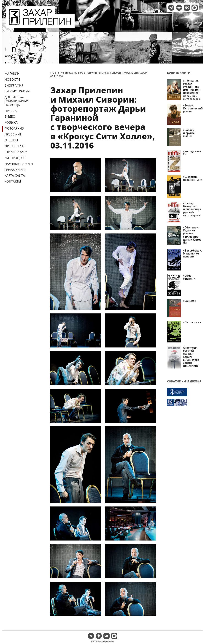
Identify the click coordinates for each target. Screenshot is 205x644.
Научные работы (19, 164)
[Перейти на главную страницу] (40, 26)
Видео (10, 116)
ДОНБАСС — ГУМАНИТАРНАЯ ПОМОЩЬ (17, 101)
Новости (12, 79)
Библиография (17, 91)
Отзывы (11, 140)
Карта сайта (15, 175)
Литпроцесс (15, 158)
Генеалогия (15, 170)
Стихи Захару (16, 152)
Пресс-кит (13, 134)
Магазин (12, 73)
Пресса (11, 111)
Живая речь (14, 146)
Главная (55, 73)
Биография (14, 85)
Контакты (13, 181)
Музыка (11, 122)
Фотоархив (14, 128)
